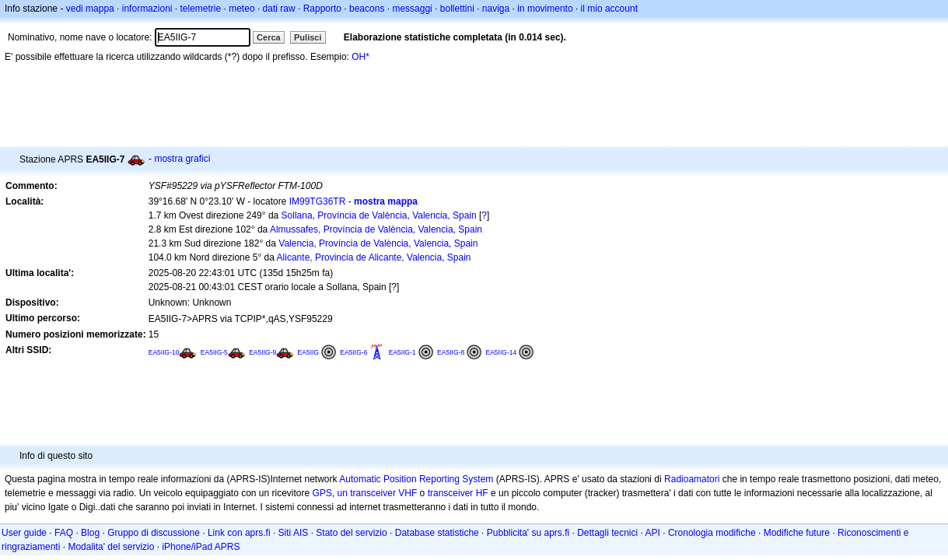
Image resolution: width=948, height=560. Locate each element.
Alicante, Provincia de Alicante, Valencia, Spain (374, 257)
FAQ (64, 533)
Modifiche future (797, 533)
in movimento (545, 9)
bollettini (457, 9)
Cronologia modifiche (712, 533)
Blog (90, 533)
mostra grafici (182, 159)
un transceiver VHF (378, 493)
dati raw (279, 9)
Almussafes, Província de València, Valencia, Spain (376, 229)
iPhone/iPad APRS (201, 547)
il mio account (609, 9)
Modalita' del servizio (111, 547)
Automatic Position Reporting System (416, 479)
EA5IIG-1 (402, 352)
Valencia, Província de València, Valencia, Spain (378, 243)
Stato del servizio (351, 533)
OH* (360, 57)
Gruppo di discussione (154, 533)
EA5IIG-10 (164, 352)
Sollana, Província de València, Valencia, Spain (379, 215)
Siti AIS (294, 533)
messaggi (412, 9)
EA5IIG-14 (501, 352)
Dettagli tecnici (607, 533)
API (653, 533)
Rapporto (322, 9)
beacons (367, 9)
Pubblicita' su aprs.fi (528, 533)
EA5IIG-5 (214, 352)
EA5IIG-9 (262, 352)
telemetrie (201, 9)
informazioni (147, 9)
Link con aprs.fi (239, 533)
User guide (24, 533)
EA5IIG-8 (451, 352)
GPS (322, 493)
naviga (496, 9)
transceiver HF (458, 493)
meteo (241, 9)
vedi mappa (90, 9)
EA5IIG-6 (353, 352)
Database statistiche (437, 533)
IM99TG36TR (318, 201)
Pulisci (308, 37)
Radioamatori (692, 479)
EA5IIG (308, 352)
